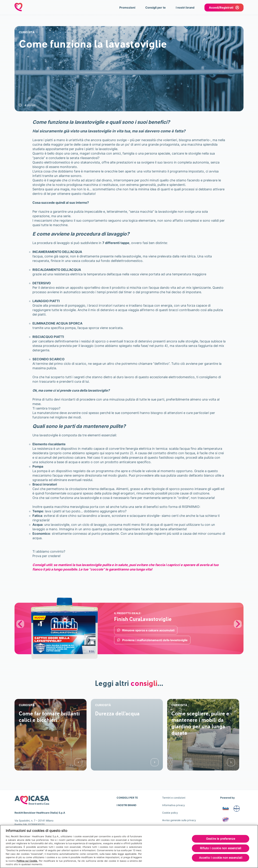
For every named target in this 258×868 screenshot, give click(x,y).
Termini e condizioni (174, 798)
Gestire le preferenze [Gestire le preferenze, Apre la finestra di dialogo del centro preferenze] (221, 839)
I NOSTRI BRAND (126, 805)
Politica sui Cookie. (27, 861)
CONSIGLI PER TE (127, 798)
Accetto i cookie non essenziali (221, 858)
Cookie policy (170, 813)
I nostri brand (185, 8)
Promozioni (127, 8)
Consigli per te (156, 8)
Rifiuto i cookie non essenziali (221, 849)
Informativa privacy (174, 805)
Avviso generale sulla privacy (179, 820)
